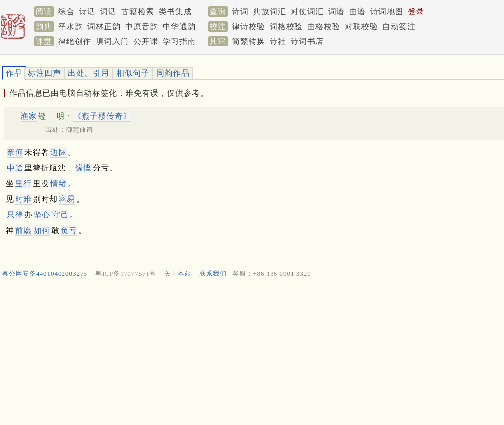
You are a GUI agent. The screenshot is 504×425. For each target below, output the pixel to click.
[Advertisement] (248, 354)
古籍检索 (138, 11)
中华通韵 (179, 27)
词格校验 (286, 27)
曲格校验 (324, 27)
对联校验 (361, 27)
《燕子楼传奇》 (102, 116)
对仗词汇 (307, 11)
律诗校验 (249, 27)
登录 (416, 11)
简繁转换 (249, 41)
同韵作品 (173, 73)
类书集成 (175, 11)
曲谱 (357, 11)
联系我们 (213, 273)
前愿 (23, 230)
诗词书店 (307, 41)
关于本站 (178, 273)
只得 (15, 215)
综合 (66, 11)
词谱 (336, 11)
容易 (67, 199)
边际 (59, 152)
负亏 (69, 230)
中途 (15, 168)
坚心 (42, 215)
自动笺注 (399, 27)
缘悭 (84, 168)
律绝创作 (75, 41)
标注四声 (44, 73)
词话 (108, 11)
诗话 (87, 11)
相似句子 (133, 73)
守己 (61, 215)
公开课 (146, 41)
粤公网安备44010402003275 (45, 273)
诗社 (278, 41)
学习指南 (179, 41)
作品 (14, 73)
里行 (23, 183)
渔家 (29, 116)
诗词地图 (387, 11)
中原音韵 (142, 27)
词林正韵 (104, 27)
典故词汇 (270, 11)
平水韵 (71, 27)
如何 (42, 230)
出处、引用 (89, 73)
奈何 (15, 152)
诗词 (240, 11)
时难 (23, 199)
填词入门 (112, 41)
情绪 (59, 183)
